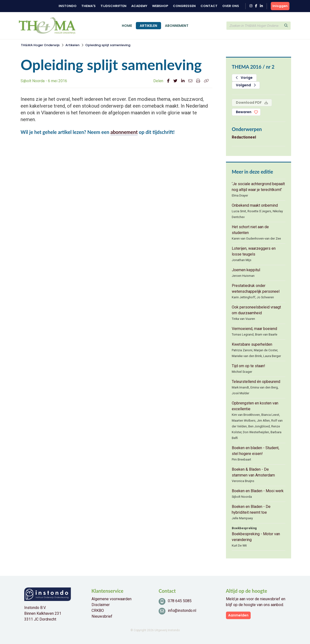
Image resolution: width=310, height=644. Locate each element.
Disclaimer (101, 605)
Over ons (231, 6)
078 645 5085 (180, 601)
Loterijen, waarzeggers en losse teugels (254, 251)
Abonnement (177, 26)
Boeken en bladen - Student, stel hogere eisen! (256, 451)
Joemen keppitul (246, 270)
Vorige (244, 78)
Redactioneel (244, 137)
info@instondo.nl (182, 611)
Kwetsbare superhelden (252, 344)
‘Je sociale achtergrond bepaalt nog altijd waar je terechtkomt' (258, 187)
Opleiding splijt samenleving (108, 45)
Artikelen (148, 26)
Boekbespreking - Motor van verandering (256, 537)
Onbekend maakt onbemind (255, 205)
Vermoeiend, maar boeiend (254, 329)
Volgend (246, 85)
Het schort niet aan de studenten (250, 230)
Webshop (160, 6)
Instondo (68, 6)
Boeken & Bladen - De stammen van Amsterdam (253, 472)
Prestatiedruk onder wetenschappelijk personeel (256, 289)
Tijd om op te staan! (248, 366)
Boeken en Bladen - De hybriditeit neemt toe (251, 509)
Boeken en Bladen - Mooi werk (258, 491)
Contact (209, 6)
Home (127, 26)
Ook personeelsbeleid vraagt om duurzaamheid (256, 310)
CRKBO (98, 611)
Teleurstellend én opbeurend (256, 382)
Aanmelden (238, 615)
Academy (139, 6)
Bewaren (244, 112)
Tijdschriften (113, 6)
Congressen (184, 6)
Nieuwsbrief (102, 616)
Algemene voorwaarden (112, 599)
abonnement (124, 132)
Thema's (89, 6)
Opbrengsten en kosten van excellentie (255, 406)
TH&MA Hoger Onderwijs (40, 45)
